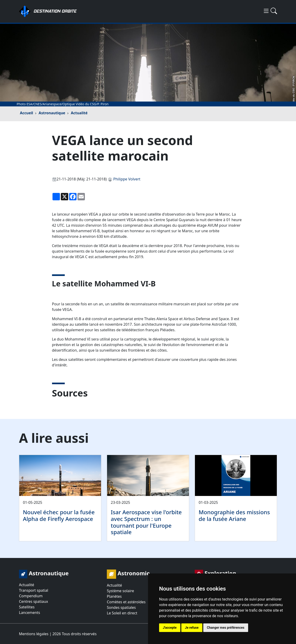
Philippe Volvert (127, 179)
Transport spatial (34, 590)
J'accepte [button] (170, 628)
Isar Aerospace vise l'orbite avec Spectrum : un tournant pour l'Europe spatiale (146, 522)
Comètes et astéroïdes (126, 602)
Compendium (31, 596)
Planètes (114, 596)
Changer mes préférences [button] (226, 628)
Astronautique (52, 113)
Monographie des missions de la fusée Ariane (234, 515)
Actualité (79, 113)
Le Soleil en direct (122, 613)
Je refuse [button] (192, 628)
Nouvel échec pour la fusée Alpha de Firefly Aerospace (59, 515)
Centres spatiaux (34, 601)
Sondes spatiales (121, 607)
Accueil (26, 113)
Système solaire (120, 591)
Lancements (29, 613)
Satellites (27, 607)
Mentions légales (34, 634)
